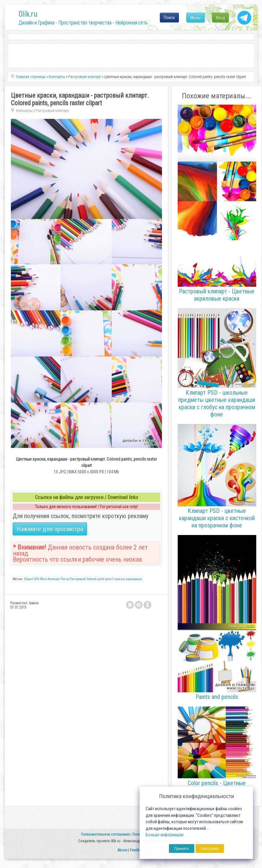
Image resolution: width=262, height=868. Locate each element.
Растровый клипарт (52, 111)
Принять (182, 848)
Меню (196, 18)
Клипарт (54, 579)
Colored (91, 579)
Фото (44, 579)
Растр (65, 579)
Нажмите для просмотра (50, 529)
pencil (109, 579)
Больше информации (165, 835)
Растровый (78, 579)
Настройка (210, 848)
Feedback (137, 850)
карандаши (134, 579)
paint (101, 579)
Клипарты (24, 111)
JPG (37, 579)
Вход (220, 18)
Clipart (28, 579)
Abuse (122, 850)
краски (119, 579)
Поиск (169, 18)
